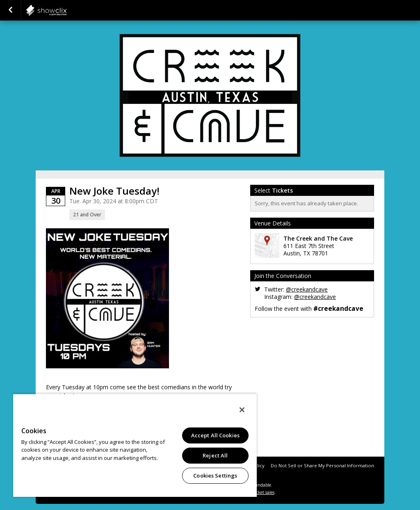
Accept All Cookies (215, 435)
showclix (66, 10)
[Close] (242, 410)
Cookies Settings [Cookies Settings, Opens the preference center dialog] (215, 476)
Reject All (215, 455)
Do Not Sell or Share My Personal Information (322, 465)
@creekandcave (307, 289)
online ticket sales (257, 492)
